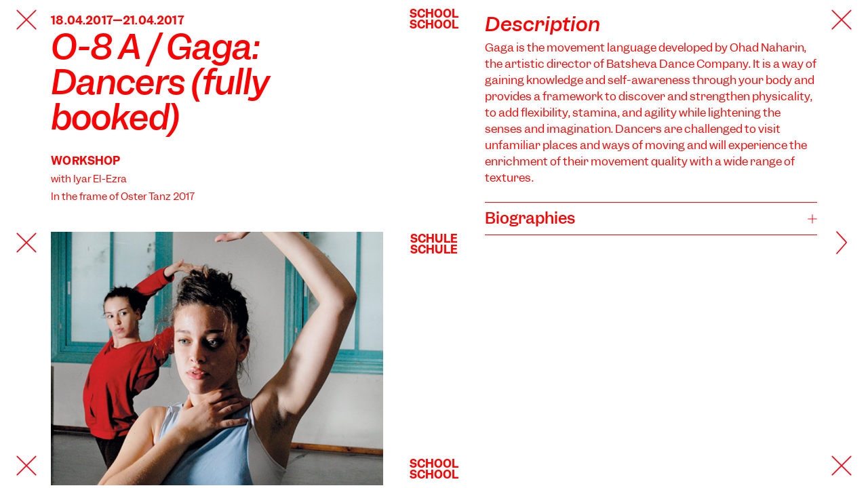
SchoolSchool (434, 19)
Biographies (530, 218)
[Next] (824, 244)
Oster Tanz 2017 (158, 197)
